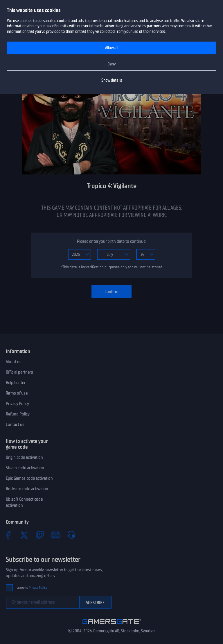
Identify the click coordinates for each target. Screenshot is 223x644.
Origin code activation (24, 457)
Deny (112, 64)
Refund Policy (18, 414)
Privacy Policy (17, 404)
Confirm (111, 292)
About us (14, 362)
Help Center (16, 383)
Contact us (15, 424)
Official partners (19, 372)
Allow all (112, 48)
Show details (112, 80)
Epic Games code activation (29, 478)
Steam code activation (25, 468)
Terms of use (17, 393)
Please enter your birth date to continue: (111, 241)
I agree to (31, 588)
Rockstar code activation (27, 489)
